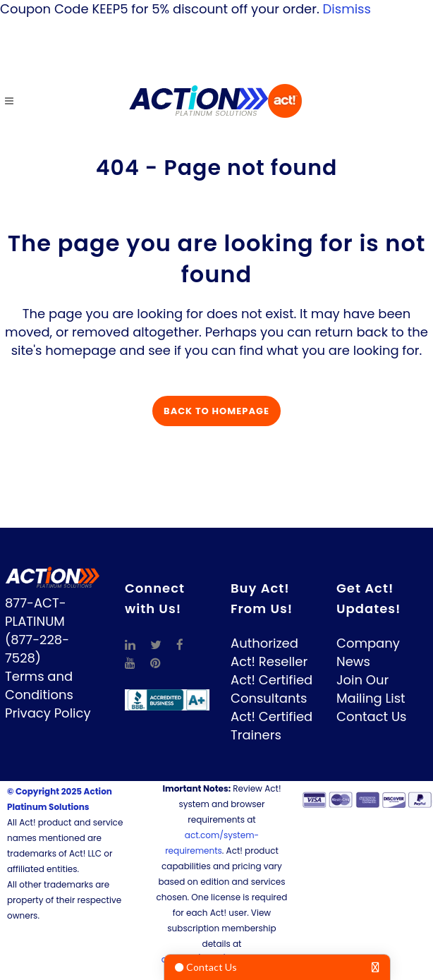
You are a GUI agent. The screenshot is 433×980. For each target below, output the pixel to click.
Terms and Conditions (39, 685)
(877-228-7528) (37, 649)
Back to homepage (216, 411)
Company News (368, 652)
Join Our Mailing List (371, 689)
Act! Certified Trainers (272, 726)
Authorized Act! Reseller (269, 652)
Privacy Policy (48, 713)
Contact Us (372, 716)
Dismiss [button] (347, 9)
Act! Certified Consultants (272, 689)
